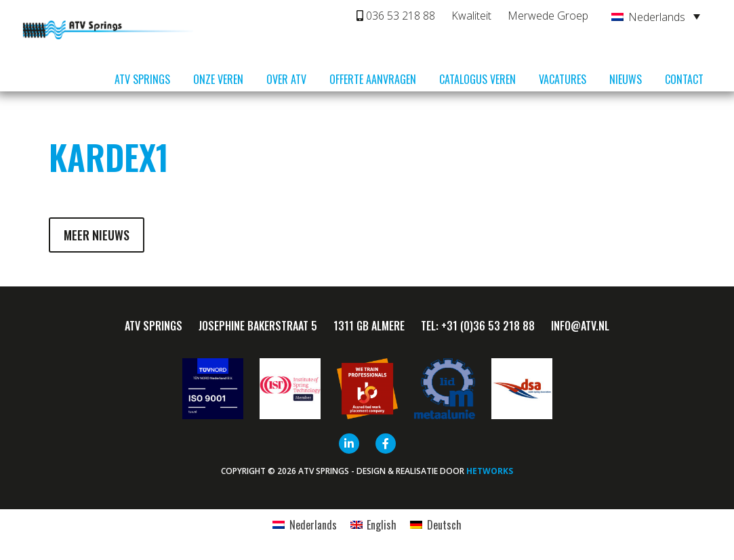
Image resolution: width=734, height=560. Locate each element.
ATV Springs (142, 79)
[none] (656, 16)
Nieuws (626, 79)
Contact (684, 79)
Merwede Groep (548, 16)
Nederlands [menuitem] (657, 17)
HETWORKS (490, 471)
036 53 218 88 (396, 16)
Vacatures (563, 79)
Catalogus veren (477, 79)
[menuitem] (656, 16)
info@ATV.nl (580, 326)
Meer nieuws (97, 235)
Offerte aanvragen (373, 79)
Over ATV (286, 79)
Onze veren (218, 79)
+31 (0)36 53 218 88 (488, 326)
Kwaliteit (471, 16)
